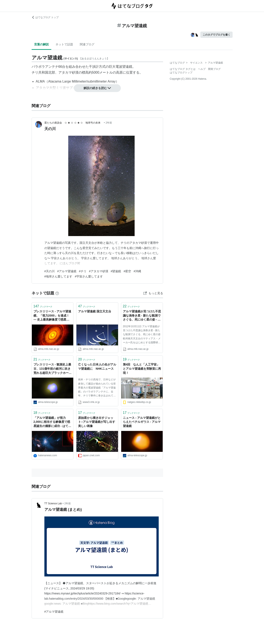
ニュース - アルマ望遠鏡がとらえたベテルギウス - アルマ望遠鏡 (142, 422)
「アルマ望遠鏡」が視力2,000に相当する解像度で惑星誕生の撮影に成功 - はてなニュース (52, 422)
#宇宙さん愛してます (89, 276)
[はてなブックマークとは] (57, 293)
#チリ (83, 271)
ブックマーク (43, 306)
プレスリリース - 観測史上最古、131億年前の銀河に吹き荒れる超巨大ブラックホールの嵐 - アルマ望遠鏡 (53, 369)
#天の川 (50, 271)
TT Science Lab (53, 503)
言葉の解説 (41, 44)
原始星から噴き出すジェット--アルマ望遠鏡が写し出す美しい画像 (97, 422)
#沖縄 (137, 271)
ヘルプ (202, 69)
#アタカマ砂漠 (99, 271)
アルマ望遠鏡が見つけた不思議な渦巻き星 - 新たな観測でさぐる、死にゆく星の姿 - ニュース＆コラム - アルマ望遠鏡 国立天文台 (142, 316)
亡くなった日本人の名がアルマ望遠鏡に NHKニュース (97, 367)
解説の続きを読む (97, 88)
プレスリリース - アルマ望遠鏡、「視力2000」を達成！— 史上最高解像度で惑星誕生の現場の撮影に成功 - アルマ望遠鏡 (52, 316)
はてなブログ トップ (45, 17)
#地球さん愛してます (58, 276)
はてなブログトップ (181, 73)
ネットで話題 (64, 44)
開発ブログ (214, 69)
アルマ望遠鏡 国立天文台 (95, 311)
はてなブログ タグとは (183, 69)
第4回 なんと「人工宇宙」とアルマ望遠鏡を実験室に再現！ (142, 369)
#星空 (127, 271)
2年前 (109, 123)
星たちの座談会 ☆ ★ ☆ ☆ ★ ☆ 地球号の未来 (74, 123)
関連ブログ (87, 44)
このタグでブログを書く (216, 35)
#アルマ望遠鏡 (67, 271)
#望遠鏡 (116, 271)
